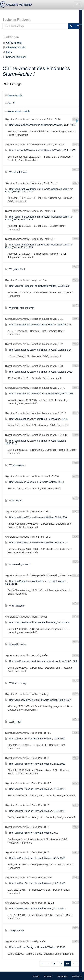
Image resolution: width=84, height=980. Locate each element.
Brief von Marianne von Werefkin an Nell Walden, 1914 (36, 419)
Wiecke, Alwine (15, 465)
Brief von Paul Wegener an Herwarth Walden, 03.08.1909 (37, 286)
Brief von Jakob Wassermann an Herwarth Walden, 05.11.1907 (40, 150)
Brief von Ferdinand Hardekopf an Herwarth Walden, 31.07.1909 (41, 661)
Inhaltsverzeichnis (14, 48)
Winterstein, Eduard (18, 564)
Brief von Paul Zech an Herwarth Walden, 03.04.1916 (35, 858)
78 (54, 964)
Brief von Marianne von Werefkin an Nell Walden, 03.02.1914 (39, 394)
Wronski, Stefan (16, 644)
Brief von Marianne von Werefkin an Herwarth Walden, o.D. (38, 325)
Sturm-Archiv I (14, 95)
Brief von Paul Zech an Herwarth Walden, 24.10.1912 (35, 764)
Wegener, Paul (15, 269)
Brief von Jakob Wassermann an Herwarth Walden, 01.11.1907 (40, 125)
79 (61, 964)
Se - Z (10, 103)
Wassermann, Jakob (17, 111)
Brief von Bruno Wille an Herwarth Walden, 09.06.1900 (36, 517)
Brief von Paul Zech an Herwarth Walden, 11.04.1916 (35, 883)
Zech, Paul (13, 722)
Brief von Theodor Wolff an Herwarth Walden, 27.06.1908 (37, 622)
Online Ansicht (12, 43)
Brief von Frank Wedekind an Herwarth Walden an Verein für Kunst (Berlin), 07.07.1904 (39, 190)
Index (7, 52)
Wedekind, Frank (16, 172)
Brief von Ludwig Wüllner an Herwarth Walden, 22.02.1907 (38, 700)
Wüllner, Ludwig (16, 683)
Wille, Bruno (14, 501)
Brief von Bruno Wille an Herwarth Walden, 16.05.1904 (36, 542)
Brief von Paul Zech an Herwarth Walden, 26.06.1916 (35, 908)
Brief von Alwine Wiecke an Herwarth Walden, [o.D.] (34, 482)
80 (67, 964)
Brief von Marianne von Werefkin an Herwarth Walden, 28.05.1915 (36, 442)
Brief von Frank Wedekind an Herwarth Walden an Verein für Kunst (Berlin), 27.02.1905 (39, 246)
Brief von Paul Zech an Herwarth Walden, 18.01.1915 (35, 811)
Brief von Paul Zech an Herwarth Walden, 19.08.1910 (35, 739)
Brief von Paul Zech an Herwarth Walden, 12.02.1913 (35, 789)
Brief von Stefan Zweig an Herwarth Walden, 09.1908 (35, 947)
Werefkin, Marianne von (20, 308)
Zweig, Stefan (15, 930)
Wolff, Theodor (15, 606)
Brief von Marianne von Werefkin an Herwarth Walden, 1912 (39, 372)
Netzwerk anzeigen (14, 57)
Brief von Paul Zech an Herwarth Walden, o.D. (32, 833)
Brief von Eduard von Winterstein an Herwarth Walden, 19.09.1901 (36, 582)
